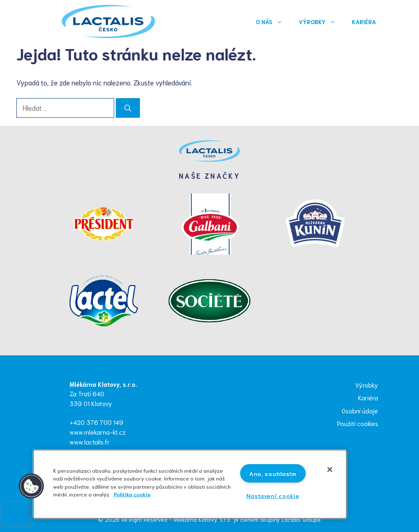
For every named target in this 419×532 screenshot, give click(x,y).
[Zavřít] (330, 469)
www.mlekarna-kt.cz (98, 432)
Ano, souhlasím (273, 473)
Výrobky (321, 22)
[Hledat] (128, 108)
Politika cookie (132, 494)
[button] (32, 486)
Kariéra (364, 22)
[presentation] (16, 514)
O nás (273, 22)
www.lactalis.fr (90, 442)
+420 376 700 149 (96, 422)
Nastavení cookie (273, 495)
